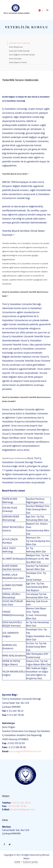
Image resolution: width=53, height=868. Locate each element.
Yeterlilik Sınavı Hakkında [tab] (20, 43)
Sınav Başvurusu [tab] (16, 47)
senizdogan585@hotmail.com (26, 751)
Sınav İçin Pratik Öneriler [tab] (19, 51)
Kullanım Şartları (30, 862)
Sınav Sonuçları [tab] (15, 59)
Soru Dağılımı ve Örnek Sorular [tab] (22, 55)
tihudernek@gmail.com (22, 809)
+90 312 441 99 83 (17, 806)
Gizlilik (17, 862)
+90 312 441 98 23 (21, 803)
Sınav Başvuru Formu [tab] (18, 62)
